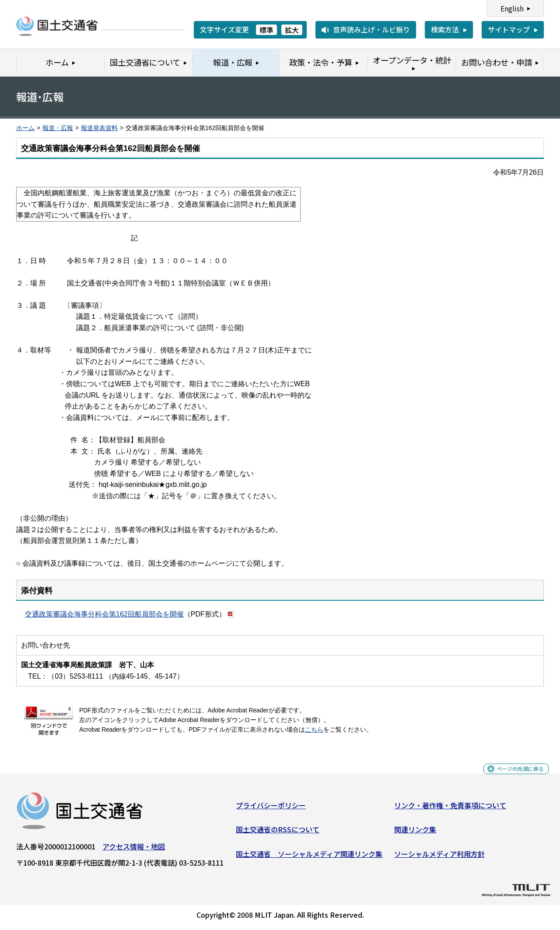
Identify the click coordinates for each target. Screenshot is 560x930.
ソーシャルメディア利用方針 (439, 857)
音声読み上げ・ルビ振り (371, 29)
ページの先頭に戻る (513, 777)
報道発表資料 (99, 128)
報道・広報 (58, 128)
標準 (266, 30)
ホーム (25, 128)
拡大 (292, 30)
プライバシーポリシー (271, 809)
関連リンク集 (415, 833)
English (512, 8)
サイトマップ (509, 29)
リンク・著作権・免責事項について (450, 809)
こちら (314, 730)
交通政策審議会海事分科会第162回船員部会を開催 (104, 614)
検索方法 (445, 29)
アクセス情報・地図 (134, 850)
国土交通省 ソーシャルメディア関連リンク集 (309, 857)
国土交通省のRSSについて (278, 833)
